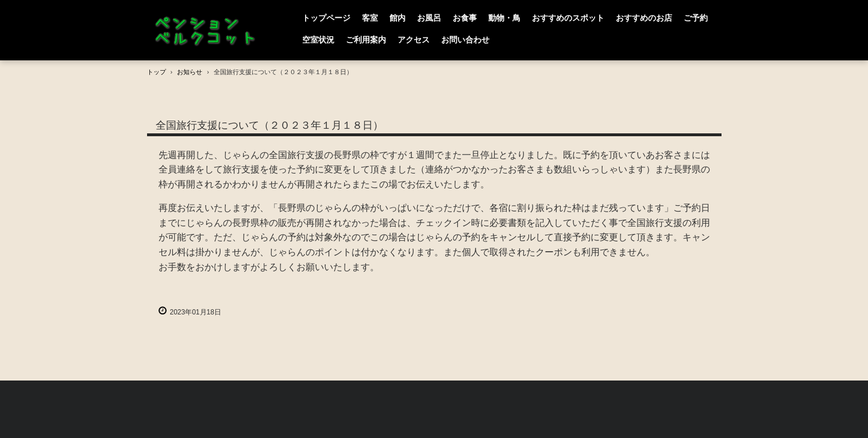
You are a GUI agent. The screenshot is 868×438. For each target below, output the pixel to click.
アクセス (414, 40)
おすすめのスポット (568, 18)
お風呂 (429, 18)
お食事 (465, 18)
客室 (370, 18)
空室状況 (318, 40)
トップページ (326, 18)
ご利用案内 (366, 40)
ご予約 (696, 18)
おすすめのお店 (644, 18)
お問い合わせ (465, 40)
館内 (398, 18)
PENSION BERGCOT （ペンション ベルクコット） (207, 30)
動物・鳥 (504, 18)
